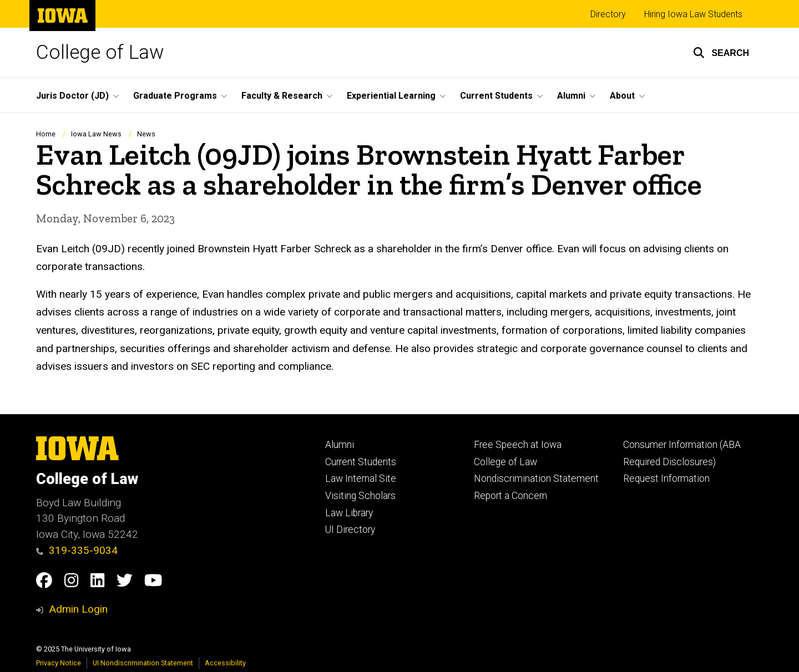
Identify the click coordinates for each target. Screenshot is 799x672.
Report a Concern (510, 496)
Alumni (340, 445)
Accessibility (225, 663)
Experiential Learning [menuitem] (391, 96)
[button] (721, 53)
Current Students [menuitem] (496, 96)
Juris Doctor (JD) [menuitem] (72, 96)
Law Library (349, 513)
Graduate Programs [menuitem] (175, 96)
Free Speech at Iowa (518, 445)
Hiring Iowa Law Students (693, 14)
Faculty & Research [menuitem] (282, 96)
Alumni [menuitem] (571, 96)
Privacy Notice (59, 663)
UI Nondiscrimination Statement (143, 663)
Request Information (666, 478)
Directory (608, 14)
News (146, 134)
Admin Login (78, 609)
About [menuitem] (622, 96)
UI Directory (350, 530)
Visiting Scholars (360, 496)
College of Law (100, 52)
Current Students (361, 462)
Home (46, 134)
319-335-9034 (77, 550)
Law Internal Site (361, 478)
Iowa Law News (96, 134)
